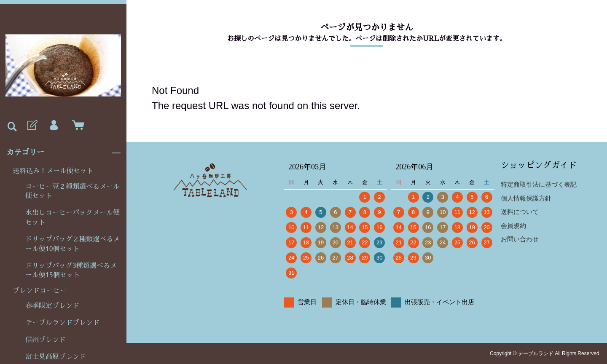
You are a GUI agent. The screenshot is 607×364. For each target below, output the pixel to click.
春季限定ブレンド (52, 306)
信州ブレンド (46, 340)
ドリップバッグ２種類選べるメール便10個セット (73, 244)
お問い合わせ (520, 239)
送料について (520, 212)
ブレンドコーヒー (40, 291)
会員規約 (513, 226)
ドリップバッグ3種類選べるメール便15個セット (71, 270)
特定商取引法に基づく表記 (539, 184)
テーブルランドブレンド (62, 323)
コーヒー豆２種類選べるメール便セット (73, 191)
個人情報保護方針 (526, 198)
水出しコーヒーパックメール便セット (73, 217)
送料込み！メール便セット (53, 171)
